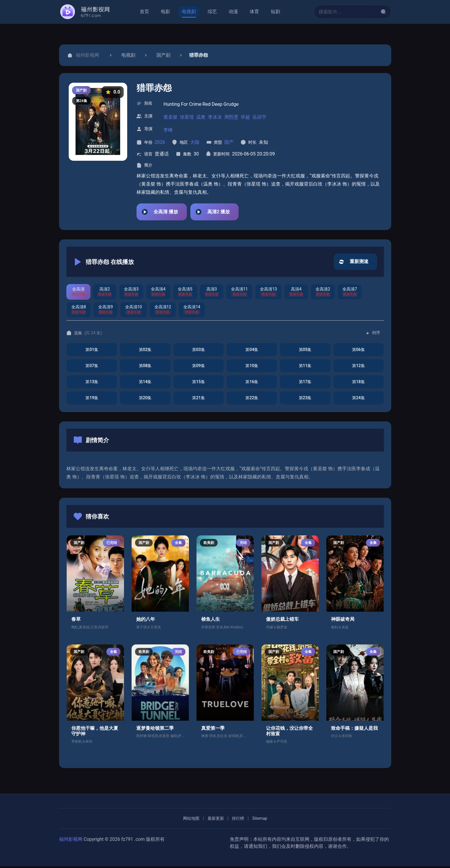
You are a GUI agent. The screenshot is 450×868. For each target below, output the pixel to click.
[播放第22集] (251, 400)
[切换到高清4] (296, 294)
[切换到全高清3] (131, 294)
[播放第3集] (198, 351)
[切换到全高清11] (239, 294)
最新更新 (215, 820)
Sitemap (260, 820)
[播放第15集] (198, 384)
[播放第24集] (358, 400)
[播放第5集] (305, 351)
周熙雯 (231, 117)
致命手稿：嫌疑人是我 (354, 730)
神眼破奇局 (343, 621)
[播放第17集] (305, 384)
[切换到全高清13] (268, 294)
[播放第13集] (92, 384)
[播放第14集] (145, 384)
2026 (160, 142)
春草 (76, 621)
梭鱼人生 (211, 621)
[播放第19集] (92, 400)
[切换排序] (373, 335)
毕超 (245, 117)
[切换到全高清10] (133, 311)
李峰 (168, 130)
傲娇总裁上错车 (282, 621)
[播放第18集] (358, 384)
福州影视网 (71, 841)
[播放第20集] (145, 400)
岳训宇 (259, 117)
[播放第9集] (198, 368)
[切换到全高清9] (105, 311)
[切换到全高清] (78, 294)
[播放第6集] (358, 351)
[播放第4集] (251, 351)
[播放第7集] (92, 368)
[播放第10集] (251, 368)
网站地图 (191, 820)
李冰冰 (215, 117)
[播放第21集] (198, 400)
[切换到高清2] (105, 294)
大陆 (194, 142)
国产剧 (163, 55)
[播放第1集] (92, 351)
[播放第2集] (145, 351)
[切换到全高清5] (185, 294)
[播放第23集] (305, 400)
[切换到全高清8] (79, 311)
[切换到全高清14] (192, 311)
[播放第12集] (358, 368)
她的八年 (146, 621)
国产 (229, 142)
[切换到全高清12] (163, 311)
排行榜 (238, 820)
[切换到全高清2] (323, 294)
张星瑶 (187, 117)
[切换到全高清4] (158, 294)
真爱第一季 (213, 730)
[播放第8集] (145, 368)
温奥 (201, 117)
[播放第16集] (251, 384)
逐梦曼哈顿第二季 (155, 730)
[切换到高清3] (211, 294)
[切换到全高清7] (350, 294)
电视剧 (128, 55)
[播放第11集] (305, 368)
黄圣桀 (170, 117)
